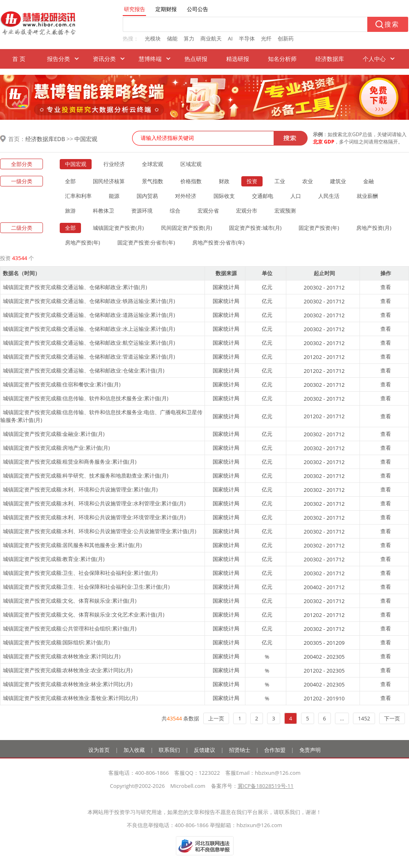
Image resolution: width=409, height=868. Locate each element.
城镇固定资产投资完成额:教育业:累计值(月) (54, 559)
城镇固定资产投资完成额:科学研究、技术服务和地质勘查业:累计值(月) (86, 475)
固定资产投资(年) (319, 228)
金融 (369, 181)
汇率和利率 (78, 196)
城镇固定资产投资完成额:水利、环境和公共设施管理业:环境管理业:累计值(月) (94, 517)
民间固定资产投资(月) (187, 228)
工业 (280, 181)
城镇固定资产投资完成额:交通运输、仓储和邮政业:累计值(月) (75, 287)
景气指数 (153, 181)
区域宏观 (191, 164)
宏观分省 (208, 211)
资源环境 (142, 211)
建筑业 (338, 181)
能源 (114, 196)
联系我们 (169, 750)
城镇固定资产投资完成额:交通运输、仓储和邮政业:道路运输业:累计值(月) (89, 315)
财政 (224, 181)
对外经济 (186, 196)
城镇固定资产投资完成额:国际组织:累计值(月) (56, 642)
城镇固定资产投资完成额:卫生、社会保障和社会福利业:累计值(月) (80, 573)
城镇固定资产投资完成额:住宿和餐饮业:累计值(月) (62, 384)
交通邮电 (263, 196)
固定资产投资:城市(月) (255, 228)
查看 (386, 287)
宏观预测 (285, 211)
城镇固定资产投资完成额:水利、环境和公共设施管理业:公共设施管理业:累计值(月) (100, 531)
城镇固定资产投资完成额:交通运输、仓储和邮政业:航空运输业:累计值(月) (89, 343)
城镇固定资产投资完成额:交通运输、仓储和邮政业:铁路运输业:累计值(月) (89, 301)
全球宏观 (153, 164)
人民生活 (329, 196)
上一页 (216, 718)
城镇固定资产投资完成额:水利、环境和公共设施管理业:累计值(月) (80, 489)
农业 (308, 181)
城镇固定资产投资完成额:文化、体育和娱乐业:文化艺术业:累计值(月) (84, 615)
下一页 (392, 718)
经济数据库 (330, 59)
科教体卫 (103, 211)
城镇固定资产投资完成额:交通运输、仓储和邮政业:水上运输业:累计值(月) (89, 329)
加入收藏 (134, 750)
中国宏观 (86, 139)
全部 (70, 181)
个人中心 (374, 59)
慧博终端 (150, 59)
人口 (296, 196)
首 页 (19, 59)
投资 (252, 181)
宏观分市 (247, 211)
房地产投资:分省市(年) (218, 242)
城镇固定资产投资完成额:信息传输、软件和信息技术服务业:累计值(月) (86, 398)
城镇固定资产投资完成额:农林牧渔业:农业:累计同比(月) (68, 670)
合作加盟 (275, 750)
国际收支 (224, 196)
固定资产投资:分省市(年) (146, 242)
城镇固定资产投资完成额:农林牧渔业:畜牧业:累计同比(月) (70, 698)
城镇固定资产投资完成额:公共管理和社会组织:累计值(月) (70, 628)
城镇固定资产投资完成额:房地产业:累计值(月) (56, 448)
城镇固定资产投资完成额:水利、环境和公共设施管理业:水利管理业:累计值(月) (94, 503)
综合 (175, 211)
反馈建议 (204, 750)
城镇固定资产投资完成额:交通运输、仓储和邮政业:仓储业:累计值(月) (84, 370)
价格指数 (191, 181)
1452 (364, 718)
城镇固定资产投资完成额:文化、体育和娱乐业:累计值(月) (70, 601)
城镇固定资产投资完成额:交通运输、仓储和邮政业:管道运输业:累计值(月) (89, 357)
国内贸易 (147, 196)
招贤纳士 (240, 750)
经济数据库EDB (45, 139)
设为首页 (99, 750)
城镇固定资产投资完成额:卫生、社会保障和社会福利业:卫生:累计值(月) (86, 587)
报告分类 (58, 59)
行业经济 (114, 164)
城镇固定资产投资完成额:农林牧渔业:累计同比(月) (62, 656)
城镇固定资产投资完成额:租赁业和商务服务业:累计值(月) (70, 462)
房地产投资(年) (83, 242)
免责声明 (310, 750)
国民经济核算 (109, 181)
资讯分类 (104, 59)
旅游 (70, 211)
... (342, 718)
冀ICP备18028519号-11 (266, 786)
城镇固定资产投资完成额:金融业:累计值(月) (54, 434)
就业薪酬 (367, 196)
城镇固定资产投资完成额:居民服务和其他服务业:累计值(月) (72, 545)
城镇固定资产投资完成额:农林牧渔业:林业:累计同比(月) (68, 684)
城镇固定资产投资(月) (118, 228)
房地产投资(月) (374, 228)
